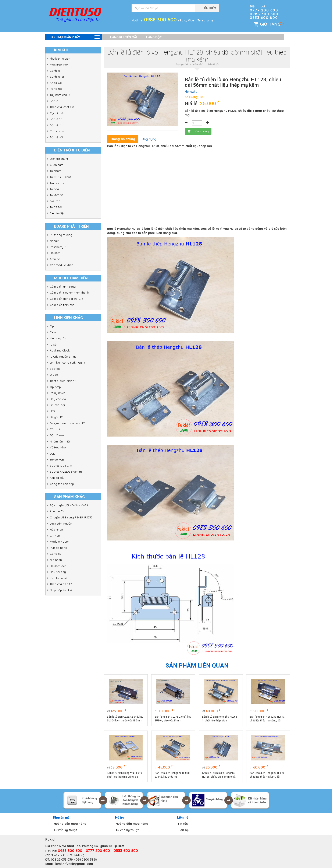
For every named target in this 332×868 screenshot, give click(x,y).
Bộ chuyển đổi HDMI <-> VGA (69, 505)
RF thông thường (61, 235)
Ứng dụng (149, 139)
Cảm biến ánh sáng (63, 287)
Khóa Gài (56, 83)
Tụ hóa (54, 189)
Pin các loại (57, 405)
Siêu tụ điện (57, 213)
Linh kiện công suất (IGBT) (67, 363)
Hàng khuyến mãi (124, 37)
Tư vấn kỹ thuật (65, 830)
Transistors (57, 183)
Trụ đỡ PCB (57, 459)
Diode (54, 375)
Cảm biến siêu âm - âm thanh (69, 293)
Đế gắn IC (56, 417)
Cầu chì (55, 429)
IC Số (53, 344)
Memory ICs (58, 338)
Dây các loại (58, 399)
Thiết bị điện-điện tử (63, 381)
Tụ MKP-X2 (57, 195)
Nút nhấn (56, 560)
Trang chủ (181, 64)
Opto (53, 326)
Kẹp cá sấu (57, 478)
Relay (54, 332)
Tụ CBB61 (56, 207)
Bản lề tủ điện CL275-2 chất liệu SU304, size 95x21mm (173, 719)
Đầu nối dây (58, 572)
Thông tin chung (123, 139)
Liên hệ (183, 830)
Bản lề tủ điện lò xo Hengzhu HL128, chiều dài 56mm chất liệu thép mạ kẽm (219, 775)
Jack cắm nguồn (61, 524)
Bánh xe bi (57, 77)
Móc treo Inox (59, 64)
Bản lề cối (56, 137)
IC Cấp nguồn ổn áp (63, 357)
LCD (53, 454)
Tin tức (183, 824)
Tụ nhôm (56, 171)
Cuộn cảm (57, 165)
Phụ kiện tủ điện (60, 59)
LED (52, 411)
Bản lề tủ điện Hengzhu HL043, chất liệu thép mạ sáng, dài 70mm (268, 719)
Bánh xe (55, 71)
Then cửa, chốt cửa (62, 107)
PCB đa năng (58, 548)
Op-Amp (55, 387)
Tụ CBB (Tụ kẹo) (60, 177)
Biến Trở (55, 201)
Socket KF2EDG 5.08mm (66, 472)
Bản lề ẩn (56, 119)
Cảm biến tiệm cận (62, 305)
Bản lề (54, 101)
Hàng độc (154, 37)
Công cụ (55, 554)
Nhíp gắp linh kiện (62, 590)
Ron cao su (57, 131)
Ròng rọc (56, 89)
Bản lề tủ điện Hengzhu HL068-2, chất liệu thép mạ (173, 775)
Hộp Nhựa (56, 529)
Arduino (55, 259)
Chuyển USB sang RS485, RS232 (71, 517)
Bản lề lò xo (58, 125)
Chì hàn (55, 536)
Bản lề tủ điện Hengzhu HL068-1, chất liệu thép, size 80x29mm (220, 719)
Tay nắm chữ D (60, 95)
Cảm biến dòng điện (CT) (66, 299)
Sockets (55, 369)
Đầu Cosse (57, 435)
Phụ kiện (55, 253)
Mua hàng (198, 131)
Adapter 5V (57, 511)
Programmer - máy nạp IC (67, 423)
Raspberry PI (58, 247)
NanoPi (54, 241)
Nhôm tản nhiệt (60, 441)
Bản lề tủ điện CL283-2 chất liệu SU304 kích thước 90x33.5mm (126, 719)
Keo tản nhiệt (59, 578)
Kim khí (197, 64)
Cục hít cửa (57, 113)
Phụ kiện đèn (58, 566)
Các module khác (61, 265)
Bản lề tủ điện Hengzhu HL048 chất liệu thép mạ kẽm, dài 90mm (267, 775)
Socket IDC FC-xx (61, 466)
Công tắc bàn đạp (62, 484)
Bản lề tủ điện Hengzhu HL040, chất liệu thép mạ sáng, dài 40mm (125, 775)
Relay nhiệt (57, 393)
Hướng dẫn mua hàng (70, 824)
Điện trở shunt (59, 159)
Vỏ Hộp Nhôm (59, 447)
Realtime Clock (60, 350)
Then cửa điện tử (61, 584)
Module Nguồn (60, 542)
